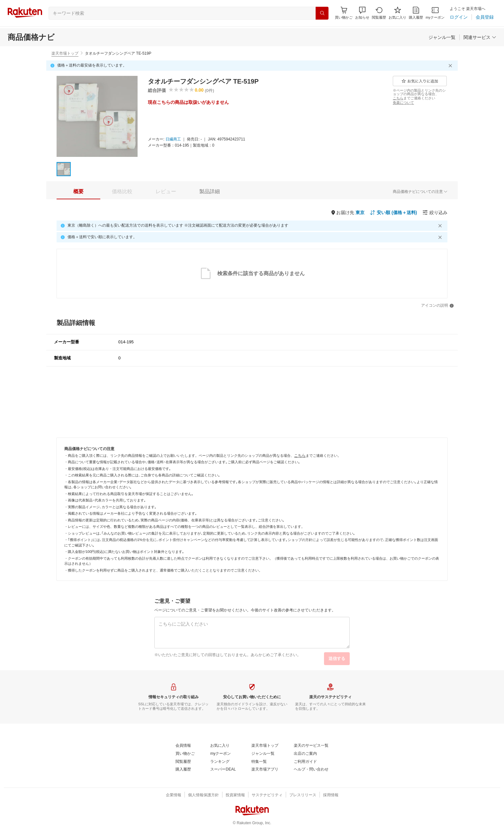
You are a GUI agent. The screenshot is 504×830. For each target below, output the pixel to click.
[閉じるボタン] (451, 66)
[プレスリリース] (303, 795)
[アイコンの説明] (437, 306)
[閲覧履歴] (379, 13)
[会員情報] (183, 746)
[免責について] (403, 103)
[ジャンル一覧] (442, 37)
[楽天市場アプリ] (265, 770)
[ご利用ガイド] (305, 762)
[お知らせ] (362, 13)
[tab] (78, 192)
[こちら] (398, 98)
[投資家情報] (235, 795)
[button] (362, 13)
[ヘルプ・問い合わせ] (311, 770)
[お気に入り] (397, 13)
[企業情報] (174, 795)
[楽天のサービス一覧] (311, 746)
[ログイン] (459, 17)
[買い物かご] (185, 754)
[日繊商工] (173, 140)
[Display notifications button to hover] (344, 13)
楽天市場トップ (65, 53)
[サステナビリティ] (267, 795)
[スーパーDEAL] (223, 770)
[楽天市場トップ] (265, 746)
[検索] (322, 13)
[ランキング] (220, 762)
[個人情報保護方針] (203, 795)
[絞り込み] (435, 212)
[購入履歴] (416, 13)
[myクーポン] (435, 13)
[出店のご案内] (305, 754)
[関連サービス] (480, 37)
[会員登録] (485, 17)
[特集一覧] (259, 762)
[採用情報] (331, 795)
